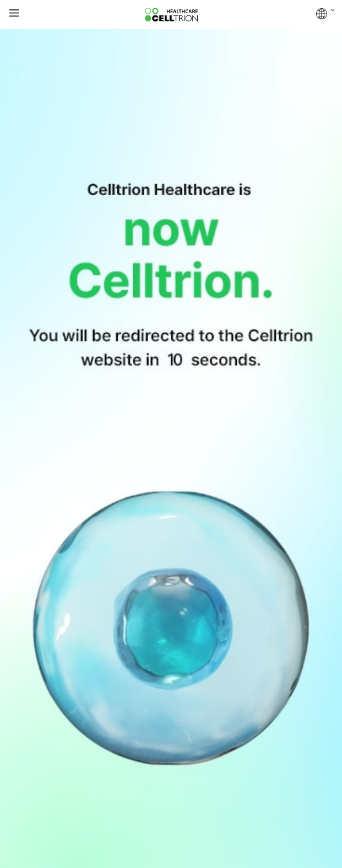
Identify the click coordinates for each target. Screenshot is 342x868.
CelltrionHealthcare (171, 15)
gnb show (14, 14)
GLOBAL (325, 14)
